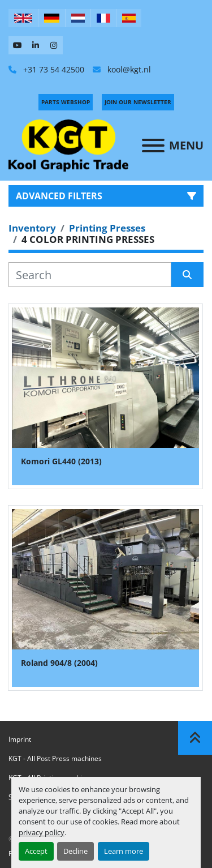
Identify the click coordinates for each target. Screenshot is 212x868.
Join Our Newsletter (138, 102)
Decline (75, 851)
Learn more (124, 851)
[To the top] (195, 738)
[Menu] (153, 146)
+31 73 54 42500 (53, 69)
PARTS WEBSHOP (66, 102)
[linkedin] (36, 45)
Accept (36, 851)
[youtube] (18, 45)
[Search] (90, 275)
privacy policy (42, 832)
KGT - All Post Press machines (55, 758)
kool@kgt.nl (128, 69)
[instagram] (54, 45)
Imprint (20, 739)
